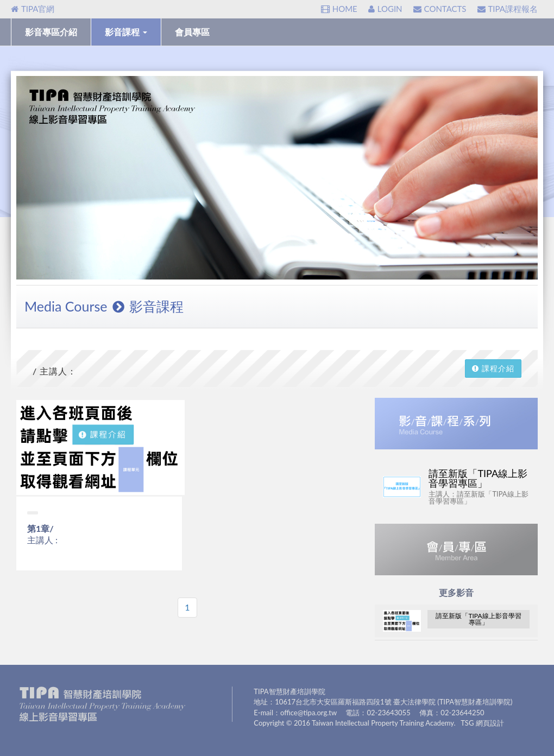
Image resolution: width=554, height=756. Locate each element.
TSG (467, 723)
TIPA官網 (33, 9)
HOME (339, 9)
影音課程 (126, 32)
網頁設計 (490, 723)
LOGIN (385, 9)
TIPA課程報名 (508, 9)
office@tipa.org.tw (309, 713)
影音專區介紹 (51, 32)
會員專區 (192, 32)
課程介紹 (493, 368)
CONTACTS (440, 9)
